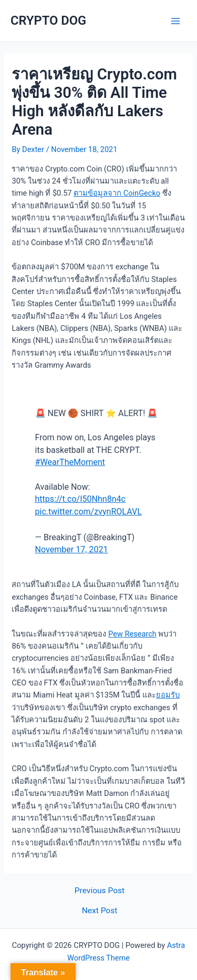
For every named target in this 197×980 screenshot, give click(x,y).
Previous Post (100, 891)
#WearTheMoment (70, 462)
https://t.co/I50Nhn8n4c (81, 499)
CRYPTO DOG (48, 21)
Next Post (100, 911)
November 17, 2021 (72, 549)
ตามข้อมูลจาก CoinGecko (117, 193)
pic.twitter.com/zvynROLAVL (89, 512)
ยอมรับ (168, 695)
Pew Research (132, 634)
